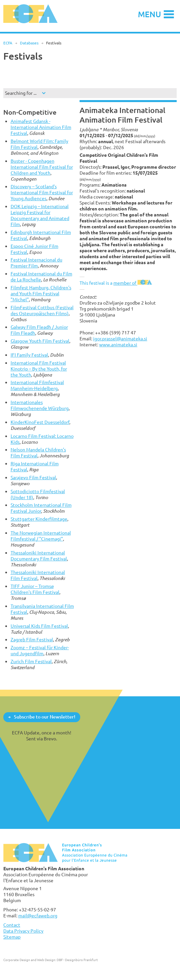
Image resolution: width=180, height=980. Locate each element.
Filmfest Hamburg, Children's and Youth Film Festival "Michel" (41, 293)
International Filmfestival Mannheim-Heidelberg (37, 385)
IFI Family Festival (29, 355)
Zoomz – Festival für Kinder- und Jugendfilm (40, 650)
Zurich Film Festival (31, 661)
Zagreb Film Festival (32, 639)
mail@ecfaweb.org (38, 916)
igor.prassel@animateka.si (120, 339)
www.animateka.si (118, 345)
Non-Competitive (30, 112)
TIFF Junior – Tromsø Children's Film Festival (35, 589)
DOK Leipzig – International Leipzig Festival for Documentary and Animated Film (40, 215)
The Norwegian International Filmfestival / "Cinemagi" (41, 536)
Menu (150, 14)
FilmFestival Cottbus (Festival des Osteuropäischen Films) (42, 310)
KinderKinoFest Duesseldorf (40, 422)
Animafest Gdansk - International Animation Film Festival (41, 127)
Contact (12, 925)
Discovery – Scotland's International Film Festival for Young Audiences (42, 192)
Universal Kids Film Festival (39, 626)
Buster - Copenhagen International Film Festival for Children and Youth (42, 167)
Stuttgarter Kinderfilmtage (39, 519)
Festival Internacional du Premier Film (36, 263)
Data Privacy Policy (23, 931)
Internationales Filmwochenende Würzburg (40, 405)
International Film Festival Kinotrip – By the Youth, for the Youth (39, 369)
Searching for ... (21, 93)
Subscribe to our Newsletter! (45, 717)
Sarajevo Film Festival (33, 477)
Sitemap (12, 937)
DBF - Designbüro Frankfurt (77, 960)
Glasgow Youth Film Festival (40, 341)
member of (133, 283)
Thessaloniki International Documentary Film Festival (39, 556)
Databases (29, 43)
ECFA (8, 43)
